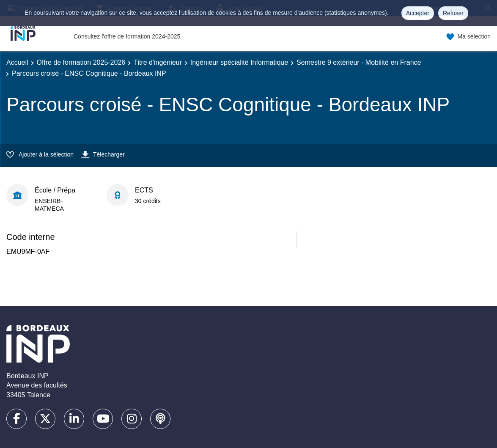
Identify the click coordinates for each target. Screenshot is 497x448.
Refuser (453, 13)
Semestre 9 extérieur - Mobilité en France (359, 62)
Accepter (418, 13)
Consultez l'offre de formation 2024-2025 (127, 36)
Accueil (17, 62)
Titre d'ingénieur (158, 62)
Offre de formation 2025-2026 (81, 62)
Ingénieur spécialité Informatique (239, 62)
